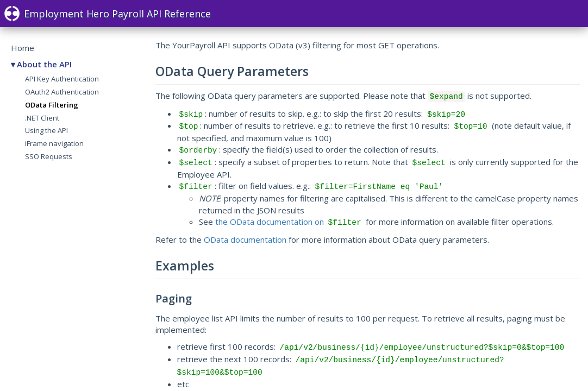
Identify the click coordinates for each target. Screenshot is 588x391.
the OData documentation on (289, 222)
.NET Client (42, 118)
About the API (44, 64)
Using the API (46, 130)
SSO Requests (49, 156)
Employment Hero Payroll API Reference (108, 14)
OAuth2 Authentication (62, 92)
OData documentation (245, 239)
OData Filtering (52, 105)
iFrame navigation (54, 143)
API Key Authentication (62, 79)
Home (23, 48)
